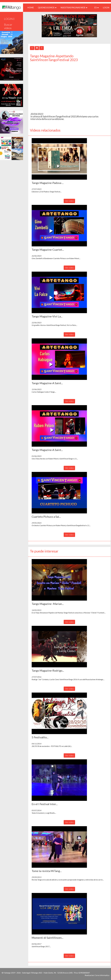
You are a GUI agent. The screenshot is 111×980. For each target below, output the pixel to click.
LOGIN (106, 7)
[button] (59, 159)
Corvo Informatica (102, 975)
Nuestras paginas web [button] (74, 7)
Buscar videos (8, 26)
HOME (31, 7)
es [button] (97, 7)
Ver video (69, 201)
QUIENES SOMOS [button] (47, 7)
